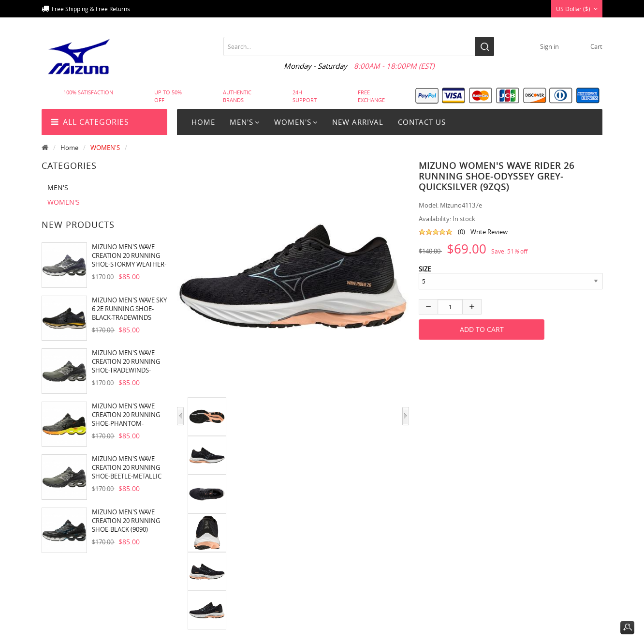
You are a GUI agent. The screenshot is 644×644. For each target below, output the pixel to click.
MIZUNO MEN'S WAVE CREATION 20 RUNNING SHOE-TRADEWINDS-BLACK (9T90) (126, 361)
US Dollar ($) (577, 9)
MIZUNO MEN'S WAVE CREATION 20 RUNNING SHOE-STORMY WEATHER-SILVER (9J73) (129, 255)
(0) (461, 232)
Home (203, 122)
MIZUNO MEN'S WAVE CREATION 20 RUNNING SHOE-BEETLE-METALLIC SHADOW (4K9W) (127, 467)
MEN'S (58, 187)
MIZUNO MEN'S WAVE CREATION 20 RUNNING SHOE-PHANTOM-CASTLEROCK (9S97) (126, 415)
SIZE (425, 269)
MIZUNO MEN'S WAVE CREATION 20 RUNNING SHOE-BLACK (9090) (126, 521)
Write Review (489, 232)
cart (596, 46)
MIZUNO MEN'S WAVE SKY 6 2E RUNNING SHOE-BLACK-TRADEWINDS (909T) (129, 309)
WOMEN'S (105, 148)
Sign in (549, 46)
